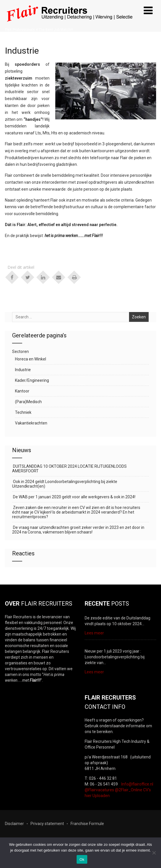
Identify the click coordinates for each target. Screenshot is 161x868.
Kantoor (22, 391)
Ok (82, 859)
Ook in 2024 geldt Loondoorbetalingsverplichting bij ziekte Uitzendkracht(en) (65, 484)
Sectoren (20, 352)
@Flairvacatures (99, 790)
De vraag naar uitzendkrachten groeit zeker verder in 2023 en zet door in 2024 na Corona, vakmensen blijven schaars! (78, 530)
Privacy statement (47, 824)
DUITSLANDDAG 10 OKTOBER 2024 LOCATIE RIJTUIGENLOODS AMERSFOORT (69, 469)
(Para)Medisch (28, 402)
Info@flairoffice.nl (137, 784)
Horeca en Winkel (31, 359)
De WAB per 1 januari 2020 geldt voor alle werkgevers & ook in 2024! (74, 497)
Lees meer (94, 633)
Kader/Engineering (32, 380)
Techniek (23, 412)
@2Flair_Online (129, 790)
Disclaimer (14, 824)
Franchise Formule (87, 824)
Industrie (23, 370)
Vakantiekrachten (31, 423)
